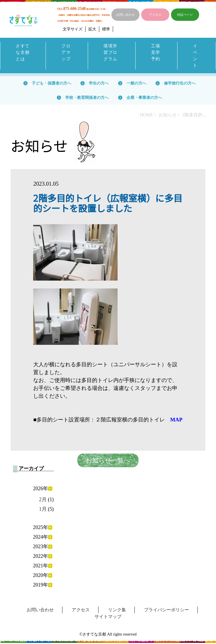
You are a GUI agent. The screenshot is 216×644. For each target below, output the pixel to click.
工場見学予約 (156, 53)
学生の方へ (99, 84)
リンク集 (117, 611)
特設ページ (185, 15)
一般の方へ (136, 84)
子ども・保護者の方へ (51, 84)
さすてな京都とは (21, 56)
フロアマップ (66, 53)
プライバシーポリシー (166, 611)
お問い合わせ (125, 15)
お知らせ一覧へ (108, 462)
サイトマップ (108, 618)
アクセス (155, 15)
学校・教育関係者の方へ (87, 99)
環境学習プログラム (111, 53)
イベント (195, 56)
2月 (43, 501)
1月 (43, 510)
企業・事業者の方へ (144, 99)
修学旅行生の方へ (180, 84)
